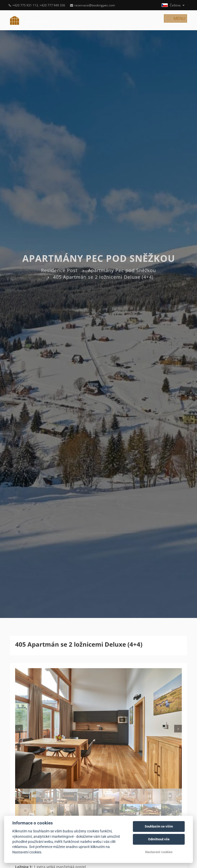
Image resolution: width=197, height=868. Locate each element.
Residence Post (59, 270)
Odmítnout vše (159, 839)
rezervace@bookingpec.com (92, 5)
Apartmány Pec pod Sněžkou (122, 270)
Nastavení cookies (159, 852)
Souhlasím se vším (159, 826)
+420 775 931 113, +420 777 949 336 (37, 5)
